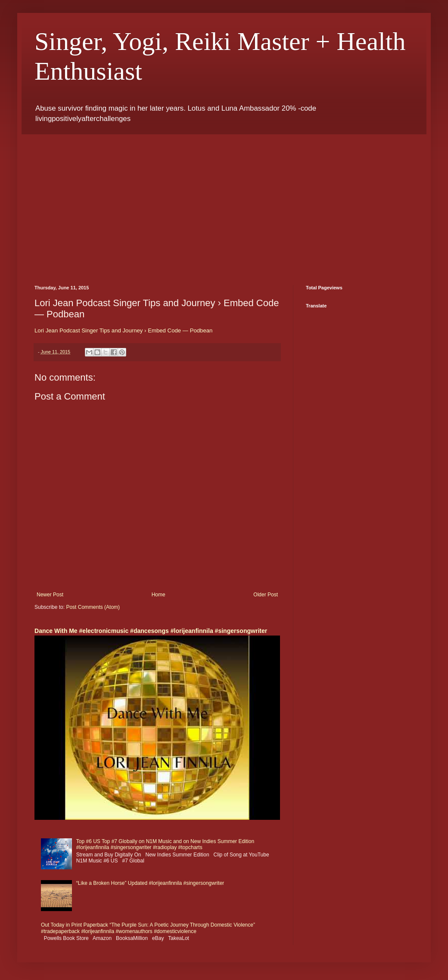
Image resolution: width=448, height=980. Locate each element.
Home (159, 595)
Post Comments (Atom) (93, 607)
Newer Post (50, 595)
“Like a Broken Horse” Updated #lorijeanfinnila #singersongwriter (150, 883)
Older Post (266, 595)
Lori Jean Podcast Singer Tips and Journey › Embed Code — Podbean (123, 330)
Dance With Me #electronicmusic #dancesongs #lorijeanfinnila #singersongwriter (151, 631)
